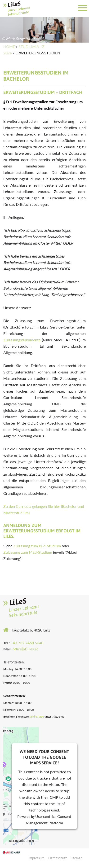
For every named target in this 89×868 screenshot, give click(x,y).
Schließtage (37, 717)
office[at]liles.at (25, 649)
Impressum (36, 858)
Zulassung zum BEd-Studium (37, 546)
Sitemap (76, 858)
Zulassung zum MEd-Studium (28, 552)
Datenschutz (58, 858)
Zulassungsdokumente (22, 340)
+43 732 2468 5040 (27, 643)
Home (9, 46)
